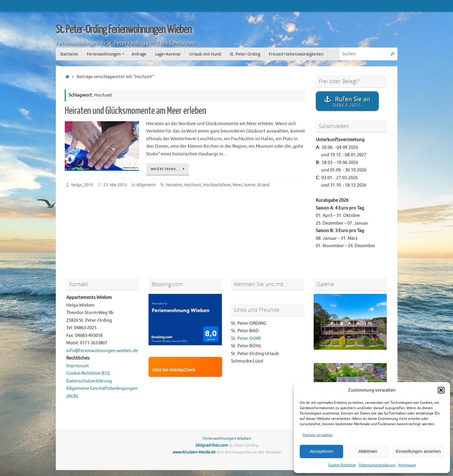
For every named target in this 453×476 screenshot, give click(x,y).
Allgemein (146, 185)
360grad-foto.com (211, 445)
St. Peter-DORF (246, 339)
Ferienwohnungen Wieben (227, 438)
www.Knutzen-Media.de (194, 452)
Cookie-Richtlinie (342, 465)
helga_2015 (82, 185)
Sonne (250, 185)
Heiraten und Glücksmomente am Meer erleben (135, 111)
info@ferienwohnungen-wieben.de (102, 351)
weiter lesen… (169, 169)
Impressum (407, 465)
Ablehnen (368, 451)
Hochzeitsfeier (217, 185)
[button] (441, 390)
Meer (237, 185)
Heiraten (174, 185)
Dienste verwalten (318, 435)
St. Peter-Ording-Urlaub (255, 354)
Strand (263, 185)
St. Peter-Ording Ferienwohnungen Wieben (124, 30)
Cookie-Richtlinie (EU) (88, 373)
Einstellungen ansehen (418, 451)
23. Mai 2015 (115, 185)
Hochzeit (193, 185)
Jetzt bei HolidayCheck (173, 370)
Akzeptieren (321, 451)
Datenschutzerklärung (377, 465)
